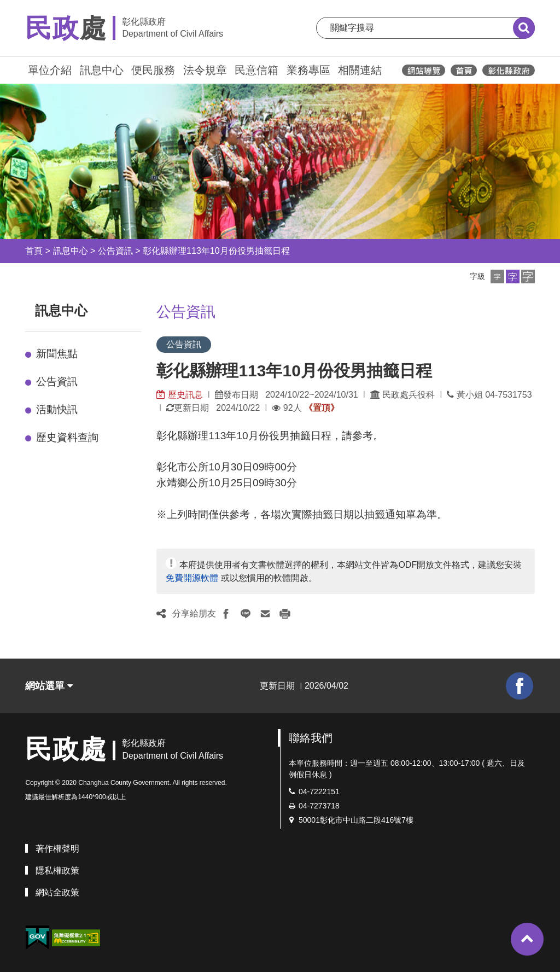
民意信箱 (256, 70)
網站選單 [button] (49, 686)
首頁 (34, 251)
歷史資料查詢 (67, 437)
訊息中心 (102, 70)
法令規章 (205, 70)
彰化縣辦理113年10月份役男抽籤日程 (216, 251)
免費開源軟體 (192, 578)
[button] (497, 277)
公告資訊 (115, 251)
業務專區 (308, 70)
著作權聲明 (57, 849)
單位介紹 (50, 70)
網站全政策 (57, 892)
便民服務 (153, 70)
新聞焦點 (57, 354)
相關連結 (360, 70)
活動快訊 (57, 409)
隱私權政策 (57, 871)
